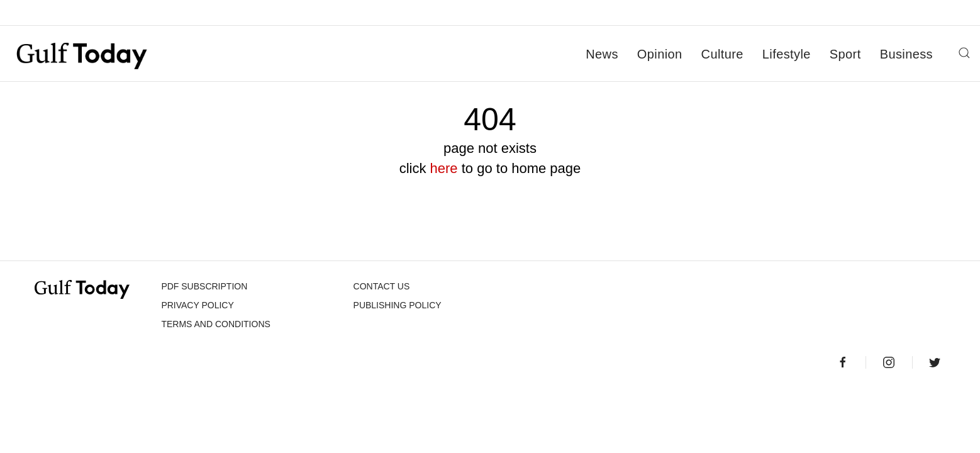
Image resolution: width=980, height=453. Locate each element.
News (602, 54)
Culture (722, 54)
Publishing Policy (398, 305)
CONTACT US (382, 286)
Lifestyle (787, 54)
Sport (845, 54)
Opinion (660, 54)
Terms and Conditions (215, 324)
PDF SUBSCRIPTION (204, 286)
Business (906, 54)
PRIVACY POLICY (197, 305)
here (444, 168)
